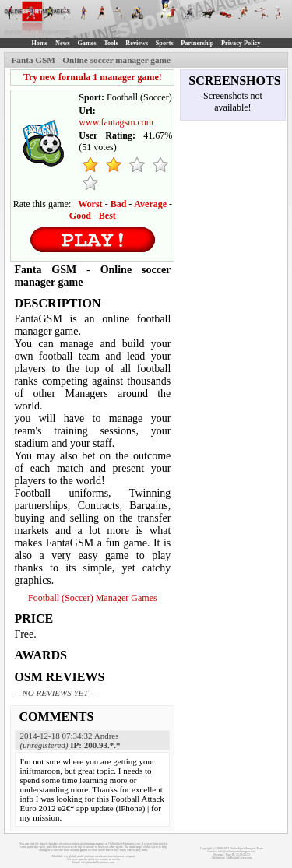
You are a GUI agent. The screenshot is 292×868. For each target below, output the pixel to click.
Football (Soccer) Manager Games (93, 598)
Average (150, 204)
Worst (90, 204)
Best (107, 216)
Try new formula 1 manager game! (93, 77)
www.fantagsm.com (116, 122)
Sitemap (218, 855)
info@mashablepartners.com (98, 863)
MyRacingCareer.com (239, 858)
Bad (119, 204)
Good (80, 216)
